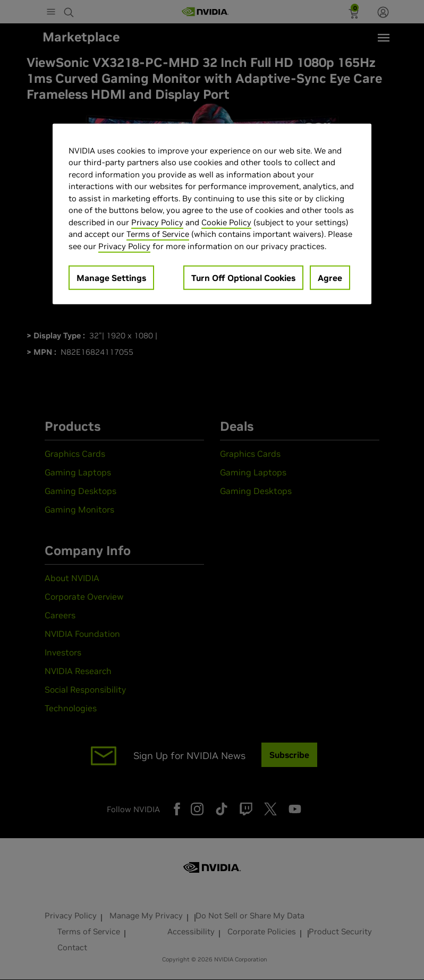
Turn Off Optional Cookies (243, 278)
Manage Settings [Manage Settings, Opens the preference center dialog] (111, 278)
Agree (330, 278)
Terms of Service (158, 234)
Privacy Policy (157, 222)
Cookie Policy (226, 222)
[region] (212, 214)
